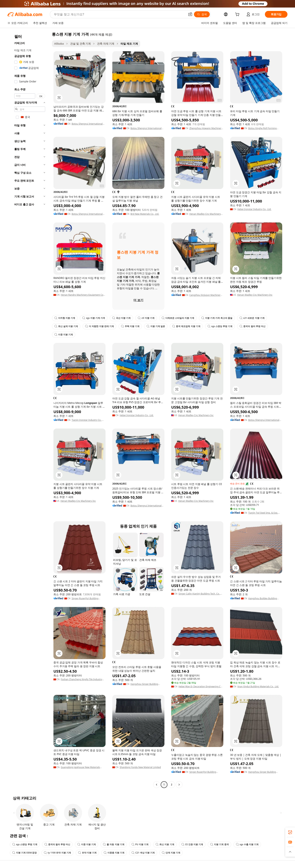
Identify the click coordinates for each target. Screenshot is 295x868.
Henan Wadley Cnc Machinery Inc (255, 295)
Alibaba (59, 44)
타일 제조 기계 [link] (129, 44)
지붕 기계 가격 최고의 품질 (217, 318)
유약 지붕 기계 (87, 853)
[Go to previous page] (157, 785)
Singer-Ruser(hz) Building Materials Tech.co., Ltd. (85, 598)
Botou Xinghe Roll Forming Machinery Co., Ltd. (262, 128)
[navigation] (29, 410)
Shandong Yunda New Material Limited (140, 767)
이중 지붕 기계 (64, 335)
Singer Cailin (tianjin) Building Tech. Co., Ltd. (199, 594)
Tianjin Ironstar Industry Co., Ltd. (87, 420)
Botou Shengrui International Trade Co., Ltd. (87, 124)
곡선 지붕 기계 (121, 318)
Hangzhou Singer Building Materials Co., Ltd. (144, 684)
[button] (190, 14)
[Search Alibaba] (119, 14)
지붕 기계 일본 (156, 326)
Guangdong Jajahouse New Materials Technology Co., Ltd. (80, 767)
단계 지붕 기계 (171, 853)
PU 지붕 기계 (140, 844)
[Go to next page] (179, 785)
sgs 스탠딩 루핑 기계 (220, 326)
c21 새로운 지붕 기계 (252, 318)
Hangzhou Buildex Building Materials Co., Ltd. (263, 598)
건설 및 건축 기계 (80, 44)
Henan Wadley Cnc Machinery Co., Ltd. (205, 214)
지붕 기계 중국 (219, 844)
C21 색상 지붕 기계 (143, 853)
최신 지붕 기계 (165, 844)
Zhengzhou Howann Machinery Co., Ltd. (206, 128)
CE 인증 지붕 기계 (192, 844)
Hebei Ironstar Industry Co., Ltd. (254, 209)
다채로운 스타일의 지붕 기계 (178, 318)
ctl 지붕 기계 (146, 318)
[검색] (202, 14)
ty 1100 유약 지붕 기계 (57, 853)
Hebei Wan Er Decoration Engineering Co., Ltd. (201, 687)
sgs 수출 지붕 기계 (247, 844)
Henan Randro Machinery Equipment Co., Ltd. (83, 295)
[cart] (238, 15)
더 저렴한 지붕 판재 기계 (99, 326)
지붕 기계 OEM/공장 (24, 853)
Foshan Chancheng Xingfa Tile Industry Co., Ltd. (81, 679)
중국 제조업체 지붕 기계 (186, 326)
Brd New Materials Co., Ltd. (145, 214)
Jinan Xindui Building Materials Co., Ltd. (258, 687)
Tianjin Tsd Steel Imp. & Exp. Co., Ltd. (263, 513)
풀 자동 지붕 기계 (114, 844)
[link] (290, 832)
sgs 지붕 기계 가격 (94, 318)
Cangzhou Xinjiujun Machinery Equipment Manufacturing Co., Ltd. (206, 295)
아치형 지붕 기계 (65, 318)
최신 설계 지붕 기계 (66, 326)
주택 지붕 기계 (130, 326)
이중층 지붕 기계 (114, 853)
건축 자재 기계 (106, 44)
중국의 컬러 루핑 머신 (252, 326)
